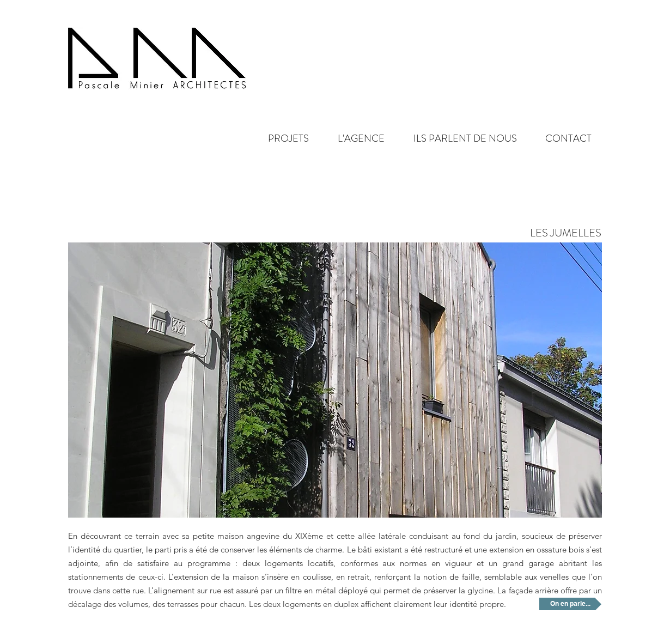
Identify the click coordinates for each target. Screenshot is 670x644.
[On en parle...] (570, 604)
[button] (352, 139)
